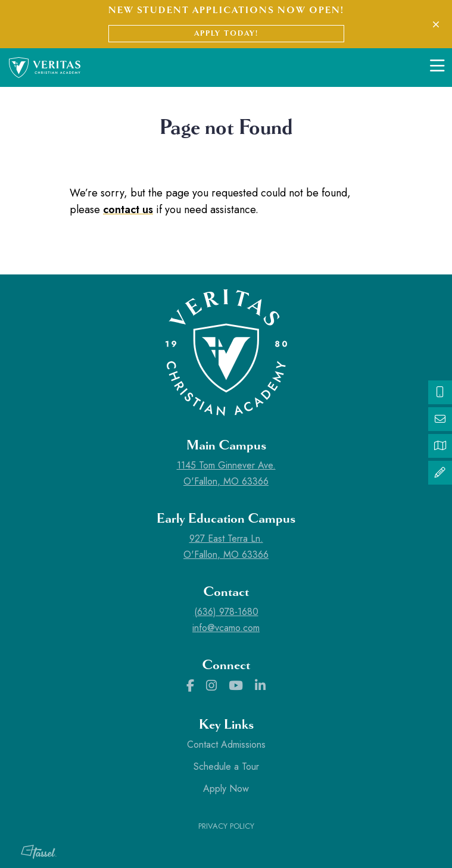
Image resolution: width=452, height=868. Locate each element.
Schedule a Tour (226, 766)
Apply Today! (226, 33)
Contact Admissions (226, 744)
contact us (128, 210)
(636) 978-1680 (226, 612)
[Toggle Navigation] (437, 67)
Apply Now (226, 789)
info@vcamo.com (226, 628)
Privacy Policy (226, 826)
